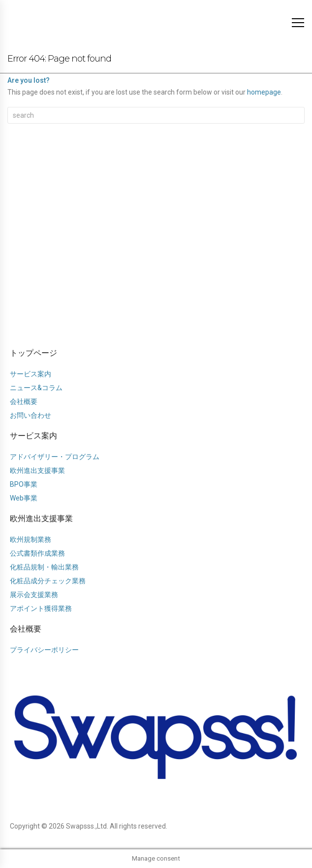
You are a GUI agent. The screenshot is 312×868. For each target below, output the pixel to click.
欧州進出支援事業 (41, 518)
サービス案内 (33, 436)
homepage (264, 92)
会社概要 (26, 629)
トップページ (33, 353)
